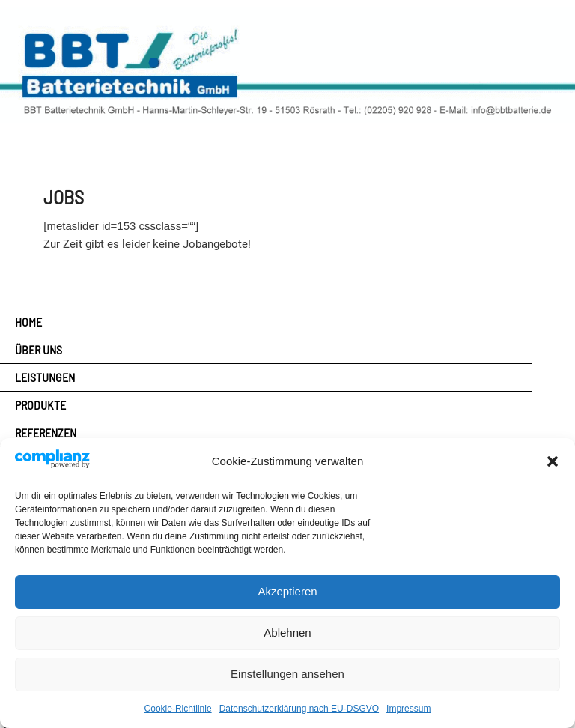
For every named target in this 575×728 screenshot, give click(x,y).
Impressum (408, 709)
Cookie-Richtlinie (178, 709)
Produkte (40, 405)
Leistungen (45, 377)
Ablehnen (287, 633)
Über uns (39, 349)
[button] (553, 461)
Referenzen (46, 433)
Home (28, 322)
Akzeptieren (287, 591)
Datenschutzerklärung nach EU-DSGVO (299, 709)
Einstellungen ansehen (287, 674)
